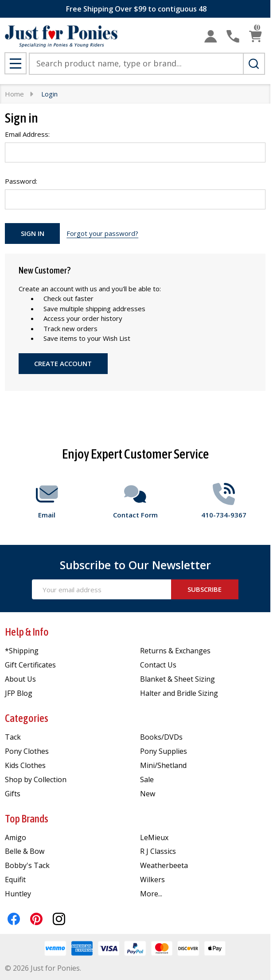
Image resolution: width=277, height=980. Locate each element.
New (148, 794)
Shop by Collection (36, 779)
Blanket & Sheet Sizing (178, 679)
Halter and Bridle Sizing (179, 693)
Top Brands (27, 819)
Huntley (18, 894)
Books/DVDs (161, 737)
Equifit (15, 880)
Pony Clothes (27, 751)
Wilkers (152, 880)
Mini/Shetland (163, 765)
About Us (20, 679)
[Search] (254, 64)
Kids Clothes (25, 765)
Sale (147, 779)
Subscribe (205, 589)
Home (14, 94)
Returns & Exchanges (175, 651)
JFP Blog (19, 693)
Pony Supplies (164, 751)
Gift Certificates (30, 665)
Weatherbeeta (164, 865)
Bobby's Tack (27, 865)
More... (151, 894)
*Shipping (22, 651)
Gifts (13, 794)
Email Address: (27, 134)
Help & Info (27, 632)
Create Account (63, 363)
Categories (27, 718)
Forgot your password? (102, 233)
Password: (21, 181)
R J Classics (158, 851)
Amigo (16, 837)
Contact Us (158, 665)
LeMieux (154, 837)
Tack (13, 737)
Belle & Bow (25, 851)
